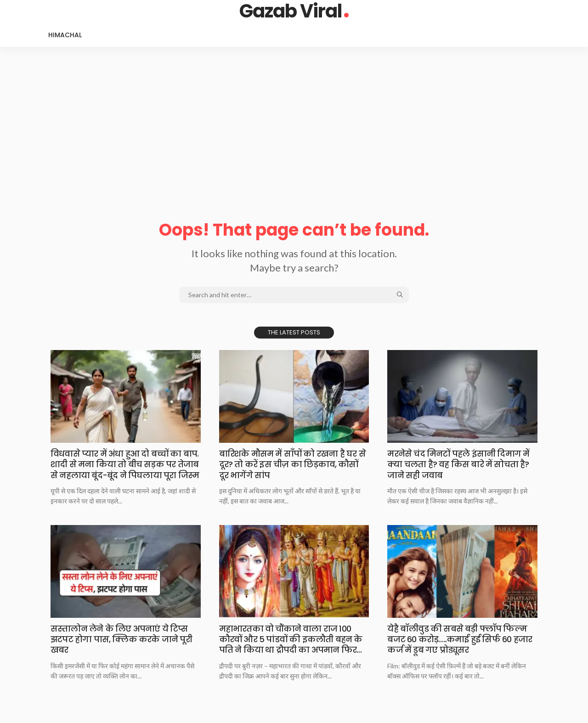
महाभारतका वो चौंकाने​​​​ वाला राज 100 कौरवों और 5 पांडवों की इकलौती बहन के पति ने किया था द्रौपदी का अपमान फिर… (291, 639)
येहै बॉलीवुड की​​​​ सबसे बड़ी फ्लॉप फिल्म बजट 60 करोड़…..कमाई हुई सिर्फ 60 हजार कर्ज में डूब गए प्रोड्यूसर (460, 639)
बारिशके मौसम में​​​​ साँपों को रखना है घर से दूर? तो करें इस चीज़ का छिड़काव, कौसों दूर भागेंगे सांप (292, 464)
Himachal (65, 35)
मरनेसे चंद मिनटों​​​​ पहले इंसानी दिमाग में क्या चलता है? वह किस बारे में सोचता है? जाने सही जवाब (458, 464)
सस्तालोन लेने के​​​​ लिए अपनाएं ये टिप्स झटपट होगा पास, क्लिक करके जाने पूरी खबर (122, 639)
